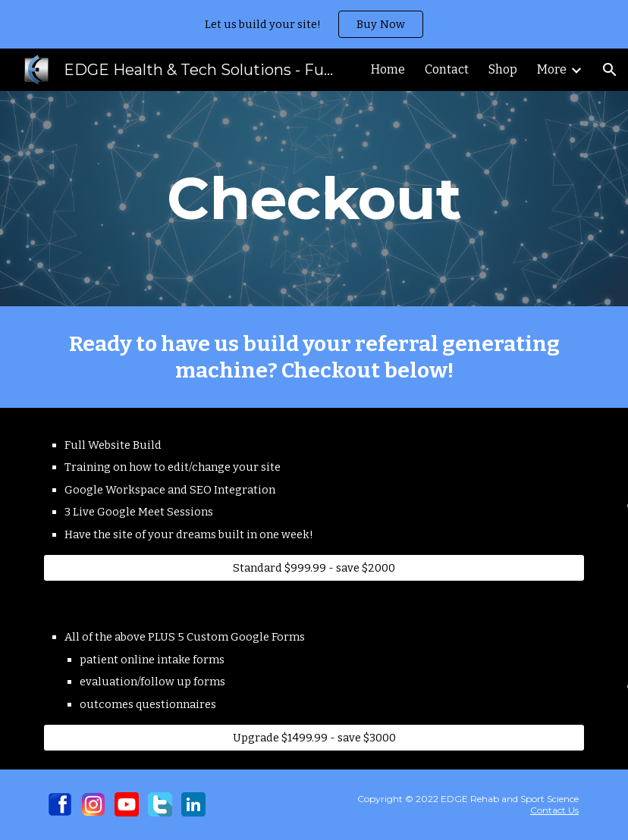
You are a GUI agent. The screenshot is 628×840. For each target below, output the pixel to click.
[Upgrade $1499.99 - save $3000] (314, 738)
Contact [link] (447, 69)
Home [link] (388, 69)
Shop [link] (503, 69)
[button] (610, 70)
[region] (314, 24)
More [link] (552, 69)
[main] (314, 199)
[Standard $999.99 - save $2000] (314, 568)
